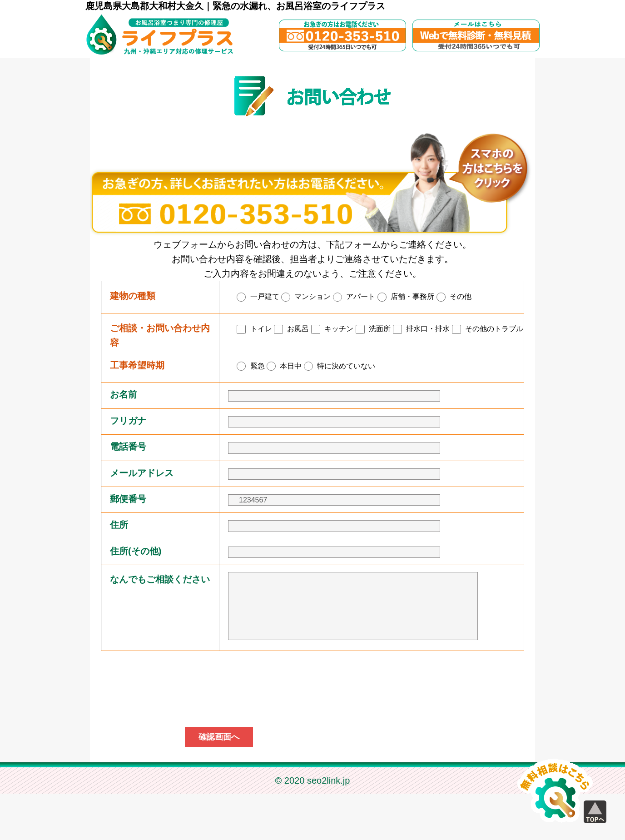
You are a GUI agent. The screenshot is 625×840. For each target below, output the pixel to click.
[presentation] (312, 734)
